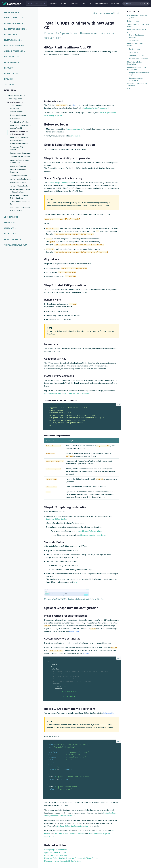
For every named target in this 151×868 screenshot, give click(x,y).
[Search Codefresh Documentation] (136, 4)
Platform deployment (16, 95)
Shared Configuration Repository (18, 171)
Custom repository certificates (136, 79)
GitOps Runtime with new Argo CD (137, 17)
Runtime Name (135, 49)
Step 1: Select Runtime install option (138, 25)
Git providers (134, 40)
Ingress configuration (18, 166)
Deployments (12, 57)
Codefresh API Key (136, 55)
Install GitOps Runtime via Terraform (137, 84)
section (86, 653)
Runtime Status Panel (18, 182)
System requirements (18, 115)
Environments (12, 62)
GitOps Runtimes (15, 102)
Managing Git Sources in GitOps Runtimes (19, 197)
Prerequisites (15, 118)
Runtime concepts (17, 112)
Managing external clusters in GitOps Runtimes (20, 191)
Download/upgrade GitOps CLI (20, 203)
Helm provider (109, 713)
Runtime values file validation (20, 153)
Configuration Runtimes (19, 175)
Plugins (63, 3)
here (75, 105)
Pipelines (10, 79)
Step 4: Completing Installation (134, 63)
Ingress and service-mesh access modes (19, 161)
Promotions (11, 73)
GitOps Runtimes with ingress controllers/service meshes (67, 393)
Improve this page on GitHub (106, 13)
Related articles (133, 89)
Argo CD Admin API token (19, 122)
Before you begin (134, 21)
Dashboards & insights (16, 29)
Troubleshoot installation (19, 144)
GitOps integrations (15, 51)
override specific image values (90, 531)
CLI (83, 3)
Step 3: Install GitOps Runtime (135, 45)
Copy (119, 404)
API (90, 3)
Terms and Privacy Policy (17, 245)
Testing (9, 85)
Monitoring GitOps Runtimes (21, 179)
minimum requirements (74, 129)
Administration (13, 217)
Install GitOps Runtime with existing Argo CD (20, 127)
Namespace (133, 52)
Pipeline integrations (15, 46)
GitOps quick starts (15, 18)
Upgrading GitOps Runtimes (55, 852)
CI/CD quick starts (14, 23)
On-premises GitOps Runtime (18, 148)
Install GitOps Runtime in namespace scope (19, 139)
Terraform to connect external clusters (69, 834)
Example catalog (13, 40)
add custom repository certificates (92, 535)
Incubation (10, 234)
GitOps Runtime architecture (16, 107)
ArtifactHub (74, 631)
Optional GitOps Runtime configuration (137, 68)
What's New (116, 3)
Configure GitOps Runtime (20, 156)
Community (74, 3)
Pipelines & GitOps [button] (35, 3)
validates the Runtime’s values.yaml (95, 108)
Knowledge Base (101, 3)
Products (10, 68)
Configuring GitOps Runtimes (56, 850)
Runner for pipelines (16, 99)
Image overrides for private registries (139, 74)
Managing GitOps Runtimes (20, 186)
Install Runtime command (138, 59)
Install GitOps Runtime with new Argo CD (19, 133)
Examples (53, 3)
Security (9, 223)
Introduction (12, 12)
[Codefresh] (12, 4)
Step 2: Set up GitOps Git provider (137, 31)
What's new (10, 228)
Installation (11, 90)
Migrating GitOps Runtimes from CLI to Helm (20, 209)
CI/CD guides (11, 35)
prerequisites (76, 136)
